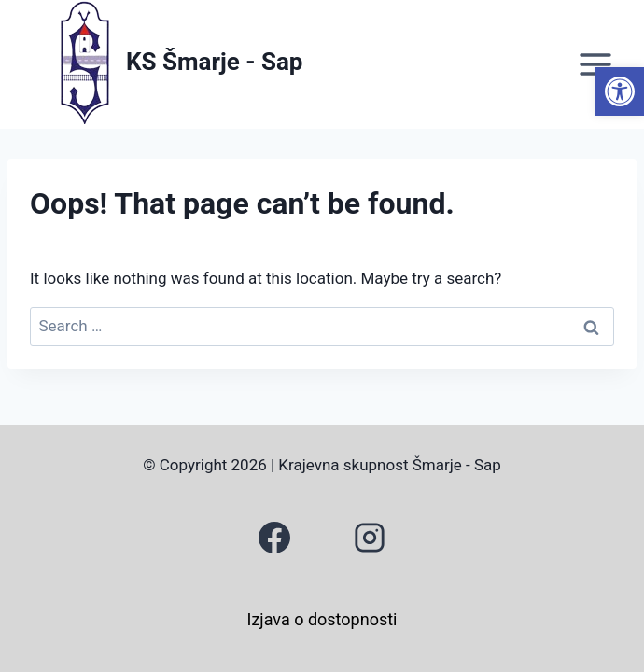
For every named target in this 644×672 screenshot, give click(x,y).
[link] (620, 91)
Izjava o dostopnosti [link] (322, 619)
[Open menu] (595, 64)
